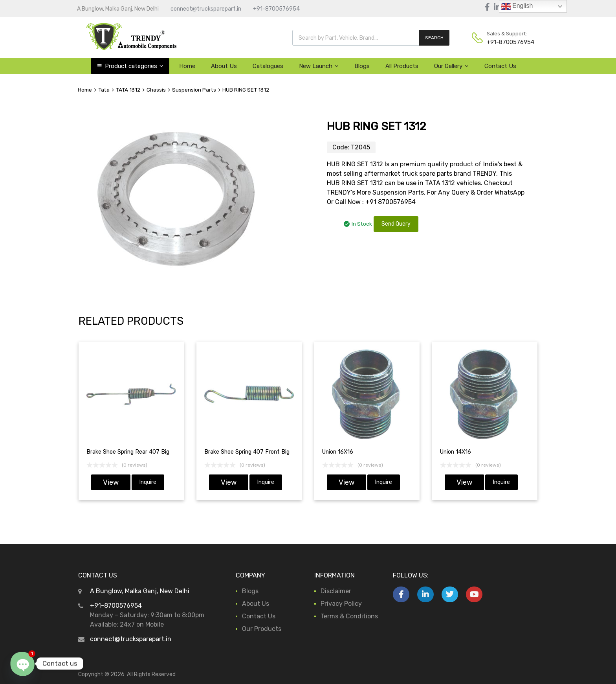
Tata (104, 90)
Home (187, 66)
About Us (224, 66)
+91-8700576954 (276, 9)
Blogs (362, 66)
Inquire (148, 482)
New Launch (319, 66)
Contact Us (500, 66)
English (517, 6)
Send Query (396, 224)
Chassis (156, 90)
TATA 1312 (128, 90)
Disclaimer (336, 591)
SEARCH (434, 38)
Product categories (134, 66)
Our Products (262, 629)
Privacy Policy (341, 604)
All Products (402, 66)
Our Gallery (451, 66)
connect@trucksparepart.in (206, 9)
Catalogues (268, 66)
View (111, 482)
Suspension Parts (194, 90)
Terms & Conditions (349, 616)
